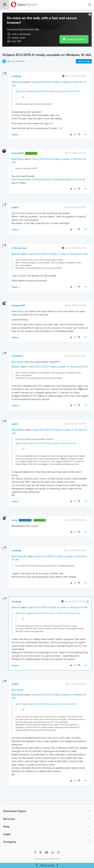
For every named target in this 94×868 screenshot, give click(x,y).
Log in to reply (84, 52)
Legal (7, 825)
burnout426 (18, 144)
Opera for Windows (16, 52)
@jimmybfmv (21, 82)
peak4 (15, 198)
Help (6, 817)
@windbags (18, 72)
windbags (17, 67)
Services (9, 809)
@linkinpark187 (19, 547)
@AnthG (16, 204)
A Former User (19, 239)
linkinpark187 (18, 296)
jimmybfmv (17, 346)
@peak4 (16, 244)
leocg (14, 511)
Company (10, 832)
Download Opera (76, 30)
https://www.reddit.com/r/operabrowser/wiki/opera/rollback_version (47, 170)
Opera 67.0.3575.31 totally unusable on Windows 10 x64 (56, 82)
